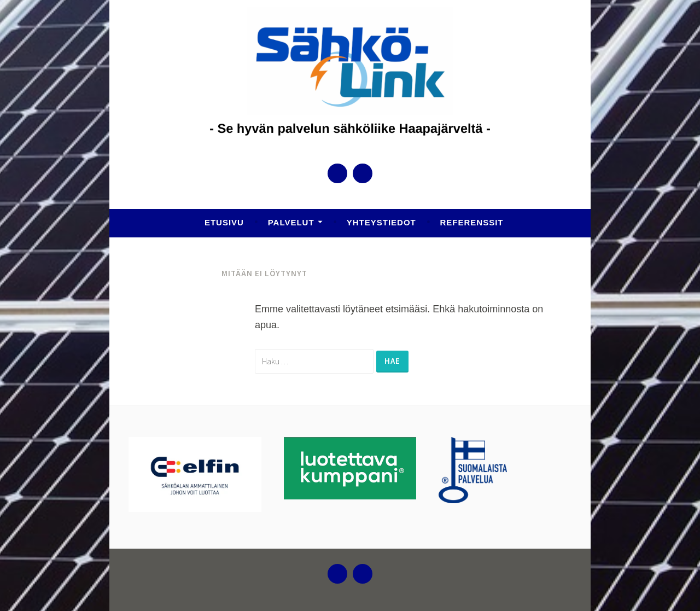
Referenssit (471, 222)
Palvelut (291, 222)
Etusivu (224, 222)
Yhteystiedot (381, 222)
